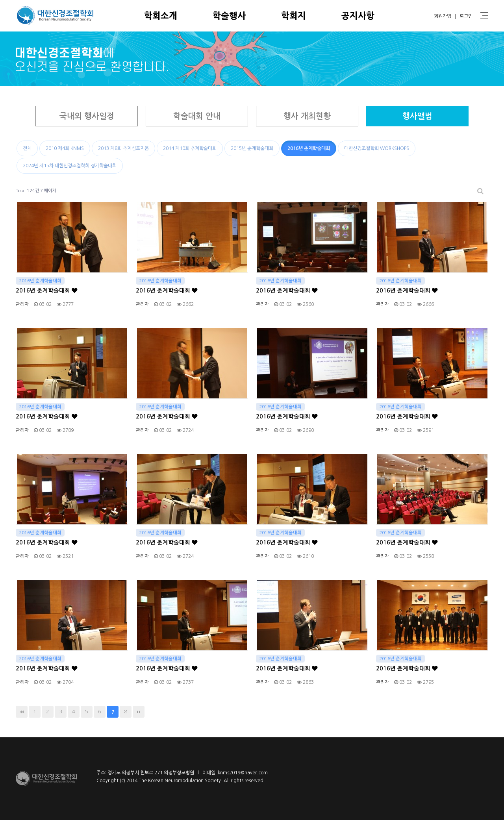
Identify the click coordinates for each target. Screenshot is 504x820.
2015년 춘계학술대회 (252, 148)
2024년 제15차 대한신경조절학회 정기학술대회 (70, 166)
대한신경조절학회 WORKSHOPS (377, 148)
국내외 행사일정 (87, 116)
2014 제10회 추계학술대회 (190, 148)
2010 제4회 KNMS (65, 148)
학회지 (294, 16)
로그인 (466, 16)
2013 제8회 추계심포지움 (123, 148)
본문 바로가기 (0, 0)
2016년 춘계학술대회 (309, 148)
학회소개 (161, 16)
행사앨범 (417, 116)
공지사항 (358, 16)
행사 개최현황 (307, 116)
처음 (22, 712)
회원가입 (443, 16)
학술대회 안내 (197, 116)
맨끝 (139, 712)
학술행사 (229, 16)
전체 (27, 148)
